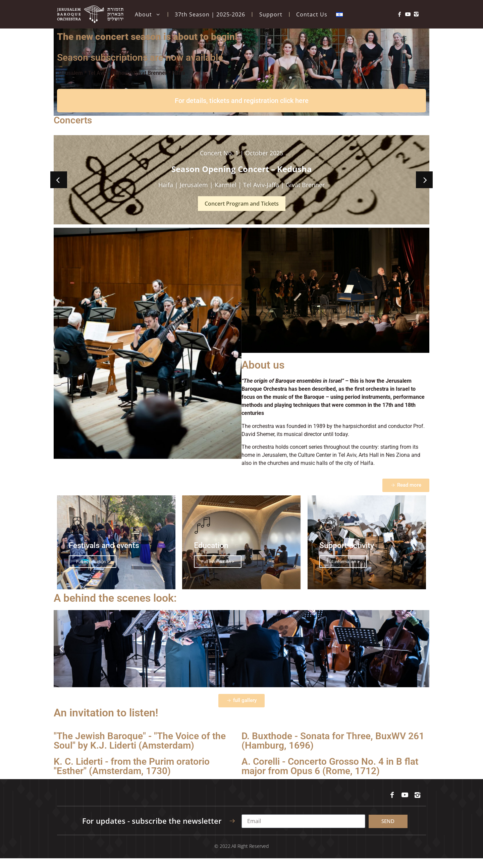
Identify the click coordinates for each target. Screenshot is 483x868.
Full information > (93, 571)
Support (271, 14)
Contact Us (312, 14)
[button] (59, 189)
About (148, 14)
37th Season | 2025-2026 (210, 14)
